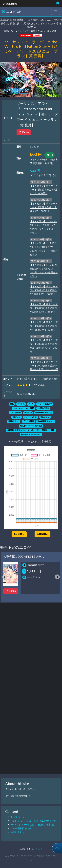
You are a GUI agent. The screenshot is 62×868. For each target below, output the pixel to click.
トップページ (18, 817)
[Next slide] (57, 577)
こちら (39, 849)
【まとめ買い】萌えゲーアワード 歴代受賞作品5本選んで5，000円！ (44, 190)
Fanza (24, 132)
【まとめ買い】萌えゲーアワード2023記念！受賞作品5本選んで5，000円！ (44, 308)
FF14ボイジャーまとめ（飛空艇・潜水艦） (33, 825)
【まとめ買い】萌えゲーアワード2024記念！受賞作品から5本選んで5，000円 (44, 366)
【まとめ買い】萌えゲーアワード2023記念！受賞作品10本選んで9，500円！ (44, 326)
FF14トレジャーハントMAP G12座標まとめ (33, 821)
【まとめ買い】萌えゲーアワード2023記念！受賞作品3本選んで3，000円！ (44, 290)
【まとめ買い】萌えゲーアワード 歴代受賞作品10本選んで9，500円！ (44, 207)
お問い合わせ (18, 832)
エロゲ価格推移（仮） (22, 828)
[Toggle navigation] (56, 12)
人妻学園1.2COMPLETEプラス (24, 557)
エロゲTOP (11, 12)
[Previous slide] (5, 577)
